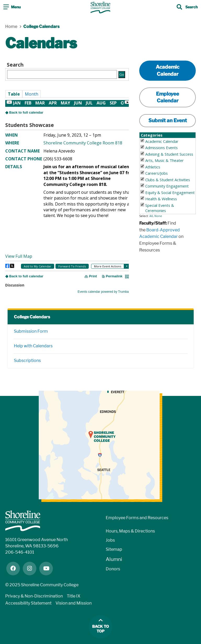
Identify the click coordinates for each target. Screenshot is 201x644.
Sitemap (114, 549)
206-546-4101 (20, 552)
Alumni (114, 559)
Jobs (110, 540)
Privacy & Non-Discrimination (34, 596)
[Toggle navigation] (12, 8)
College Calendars (32, 317)
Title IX (74, 596)
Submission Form (31, 331)
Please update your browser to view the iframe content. (67, 70)
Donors (113, 569)
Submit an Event (168, 121)
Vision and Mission (74, 603)
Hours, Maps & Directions (130, 531)
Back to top (100, 629)
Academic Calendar (167, 70)
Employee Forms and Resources (137, 518)
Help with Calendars (33, 346)
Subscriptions (27, 361)
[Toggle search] (187, 8)
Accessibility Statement (28, 603)
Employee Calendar (167, 97)
